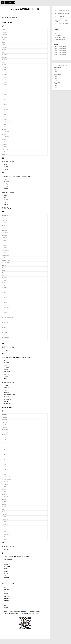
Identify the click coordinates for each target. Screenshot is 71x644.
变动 (56, 73)
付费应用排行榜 (58, 75)
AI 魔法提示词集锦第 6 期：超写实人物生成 (61, 24)
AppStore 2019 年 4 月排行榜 (60, 49)
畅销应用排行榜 (58, 82)
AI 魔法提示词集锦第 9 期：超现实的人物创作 (61, 14)
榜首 (56, 71)
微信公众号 (12, 2)
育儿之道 (55, 31)
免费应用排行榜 (58, 68)
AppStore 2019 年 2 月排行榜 (60, 53)
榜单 (56, 69)
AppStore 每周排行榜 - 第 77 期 (25, 9)
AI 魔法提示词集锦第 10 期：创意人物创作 (61, 11)
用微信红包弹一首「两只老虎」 (60, 38)
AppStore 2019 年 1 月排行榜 (60, 55)
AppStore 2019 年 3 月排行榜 (60, 51)
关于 (6, 2)
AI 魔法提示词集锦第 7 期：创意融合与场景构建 (61, 21)
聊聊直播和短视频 (57, 36)
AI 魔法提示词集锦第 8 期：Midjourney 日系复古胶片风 (59, 17)
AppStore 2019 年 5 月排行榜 (60, 47)
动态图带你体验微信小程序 (59, 40)
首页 (3, 2)
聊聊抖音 (55, 33)
